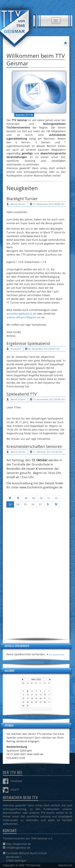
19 (36, 698)
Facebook (12, 781)
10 (28, 695)
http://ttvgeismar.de (18, 844)
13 (40, 695)
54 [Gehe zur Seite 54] (18, 504)
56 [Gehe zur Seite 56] (33, 504)
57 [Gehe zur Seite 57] (40, 504)
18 (32, 698)
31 (28, 706)
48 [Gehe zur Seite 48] (26, 498)
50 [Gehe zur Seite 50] (41, 498)
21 (45, 698)
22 (49, 698)
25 (32, 702)
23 (23, 702)
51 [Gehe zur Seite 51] (49, 498)
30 (23, 706)
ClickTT (11, 790)
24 (28, 702)
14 (45, 695)
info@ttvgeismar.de (18, 848)
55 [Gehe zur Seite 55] (25, 504)
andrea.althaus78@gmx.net (24, 317)
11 (32, 695)
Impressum (65, 865)
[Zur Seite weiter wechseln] (48, 504)
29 (49, 702)
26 (36, 702)
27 (40, 702)
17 (28, 698)
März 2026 (36, 679)
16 (23, 698)
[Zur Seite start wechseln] (11, 498)
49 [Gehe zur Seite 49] (34, 498)
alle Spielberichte (55, 655)
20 (40, 698)
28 (45, 702)
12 (36, 695)
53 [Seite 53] (10, 504)
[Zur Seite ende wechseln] (56, 504)
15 (49, 695)
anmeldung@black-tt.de (21, 314)
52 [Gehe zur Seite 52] (56, 498)
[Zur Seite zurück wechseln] (18, 498)
